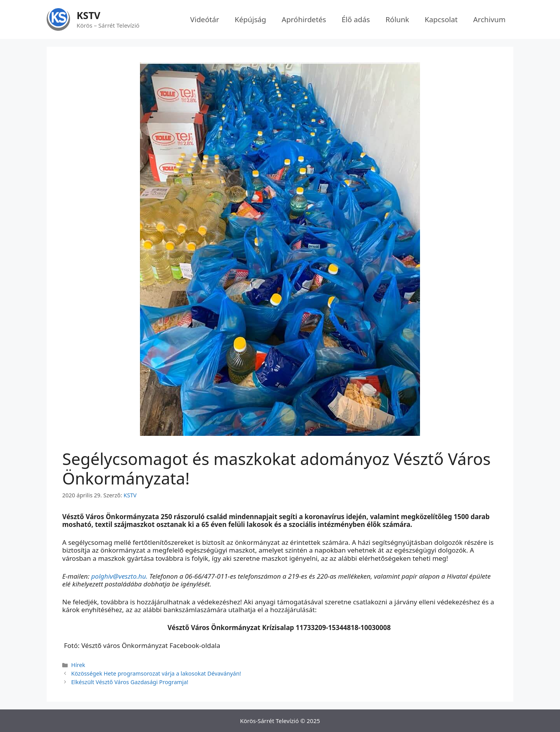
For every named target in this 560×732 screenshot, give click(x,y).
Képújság (250, 19)
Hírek (78, 665)
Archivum (489, 19)
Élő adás (356, 19)
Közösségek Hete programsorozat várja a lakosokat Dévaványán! (156, 673)
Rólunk (397, 19)
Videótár (205, 19)
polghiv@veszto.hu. (119, 576)
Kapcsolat (441, 19)
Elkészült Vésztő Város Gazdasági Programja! (130, 682)
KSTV (88, 15)
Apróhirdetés (304, 19)
